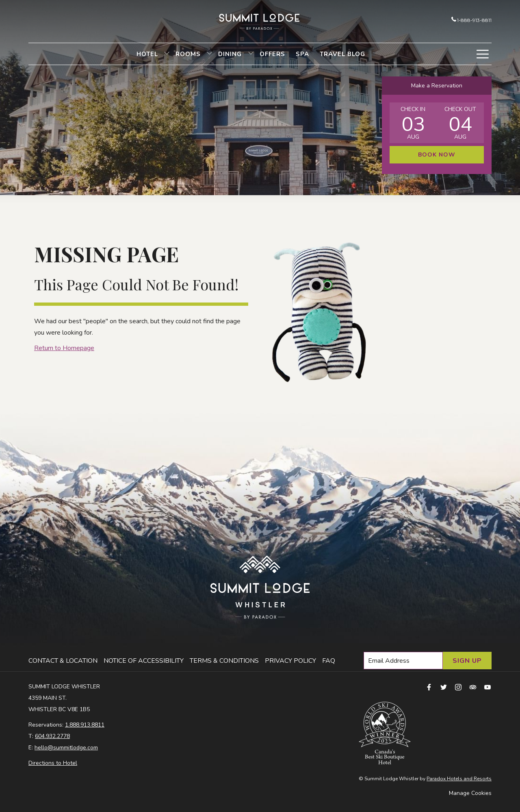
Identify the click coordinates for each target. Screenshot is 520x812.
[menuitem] (147, 54)
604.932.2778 (52, 736)
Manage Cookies (470, 793)
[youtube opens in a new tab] (487, 687)
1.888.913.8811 (85, 725)
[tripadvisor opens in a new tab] (473, 687)
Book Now (437, 155)
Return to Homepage (64, 348)
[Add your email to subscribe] (403, 661)
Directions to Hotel (53, 763)
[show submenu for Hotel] (167, 54)
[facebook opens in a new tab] (429, 687)
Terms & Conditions (224, 661)
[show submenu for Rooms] (209, 54)
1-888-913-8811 (471, 20)
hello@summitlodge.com (66, 748)
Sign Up (467, 661)
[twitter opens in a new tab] (444, 687)
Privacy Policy (290, 661)
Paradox (436, 779)
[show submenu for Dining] (251, 54)
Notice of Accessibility (144, 661)
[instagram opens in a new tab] (458, 687)
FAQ (329, 661)
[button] (413, 123)
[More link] (482, 54)
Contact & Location (63, 661)
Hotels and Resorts (469, 779)
